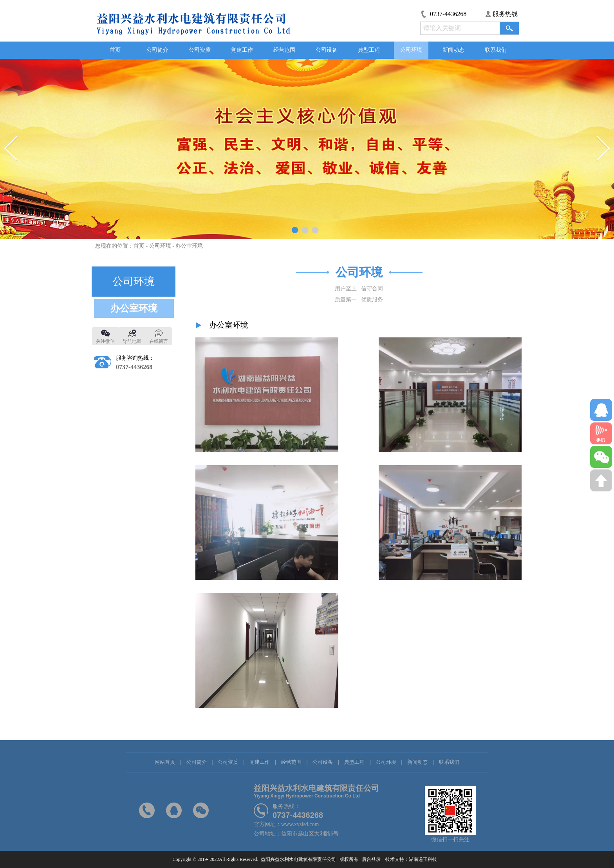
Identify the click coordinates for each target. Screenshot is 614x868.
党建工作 (242, 50)
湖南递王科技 (425, 859)
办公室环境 (189, 246)
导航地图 (132, 341)
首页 (115, 50)
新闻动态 (453, 50)
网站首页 (165, 762)
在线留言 (159, 341)
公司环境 (411, 50)
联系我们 (496, 50)
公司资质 (200, 50)
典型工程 (369, 50)
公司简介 (157, 50)
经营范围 (284, 50)
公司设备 (327, 50)
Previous (11, 149)
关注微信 (105, 341)
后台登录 (371, 859)
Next (603, 149)
